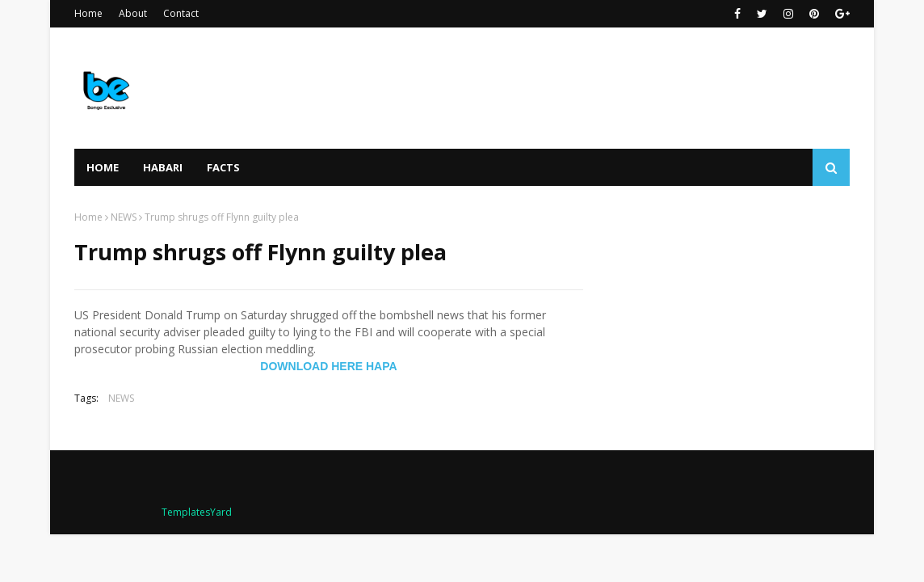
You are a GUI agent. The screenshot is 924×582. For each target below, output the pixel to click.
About (133, 13)
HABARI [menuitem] (163, 167)
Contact (181, 13)
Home (88, 13)
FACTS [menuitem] (223, 167)
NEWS (124, 217)
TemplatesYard (197, 512)
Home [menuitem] (103, 167)
